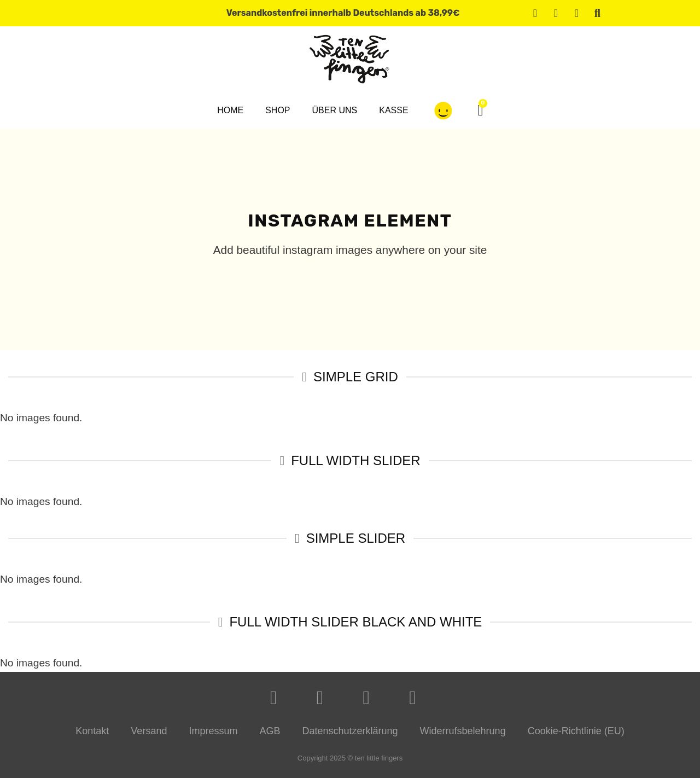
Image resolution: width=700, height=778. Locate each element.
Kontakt (92, 731)
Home (230, 110)
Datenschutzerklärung (350, 731)
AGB (270, 731)
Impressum (213, 731)
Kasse (393, 110)
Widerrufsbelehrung (463, 731)
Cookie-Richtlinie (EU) (576, 731)
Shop (278, 110)
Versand (149, 731)
